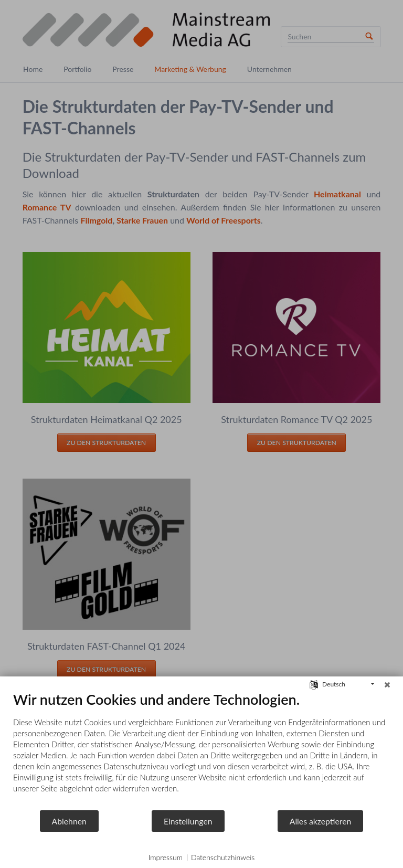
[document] (201, 750)
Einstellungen (188, 821)
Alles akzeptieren (321, 821)
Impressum (166, 857)
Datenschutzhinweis (223, 857)
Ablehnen (69, 821)
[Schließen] (387, 684)
